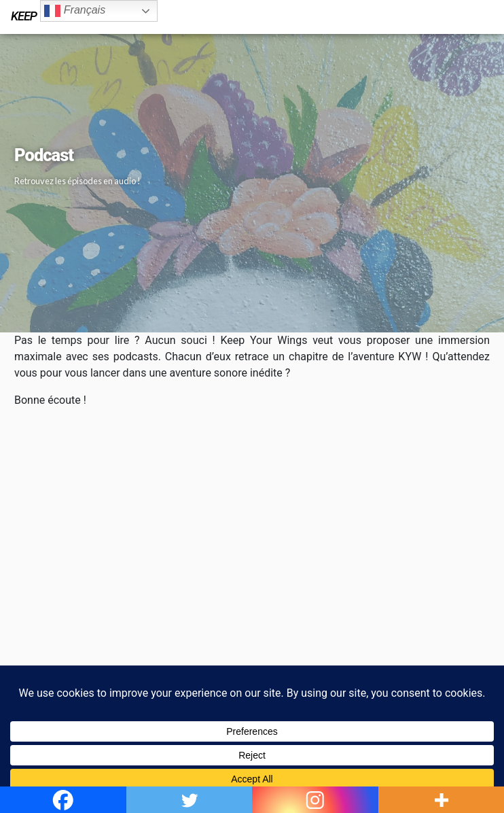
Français (75, 11)
